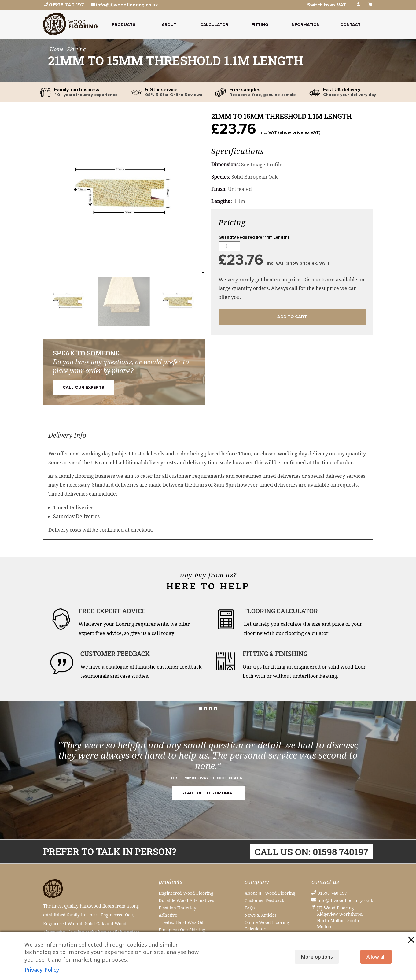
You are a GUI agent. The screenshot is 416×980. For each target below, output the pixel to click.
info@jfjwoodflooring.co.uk (345, 900)
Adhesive (168, 915)
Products (124, 25)
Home (57, 49)
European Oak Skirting (182, 930)
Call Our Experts (83, 388)
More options (317, 957)
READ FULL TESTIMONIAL (208, 793)
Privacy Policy (42, 970)
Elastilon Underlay (177, 908)
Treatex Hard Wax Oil (181, 922)
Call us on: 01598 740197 (311, 851)
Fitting (260, 25)
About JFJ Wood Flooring (270, 893)
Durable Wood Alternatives (186, 900)
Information (305, 25)
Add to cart (292, 317)
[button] (50, 195)
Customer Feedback (264, 900)
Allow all (376, 957)
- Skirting (75, 49)
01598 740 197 (332, 893)
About (169, 25)
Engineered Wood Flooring (186, 893)
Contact (350, 25)
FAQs (250, 908)
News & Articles (260, 915)
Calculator (214, 25)
